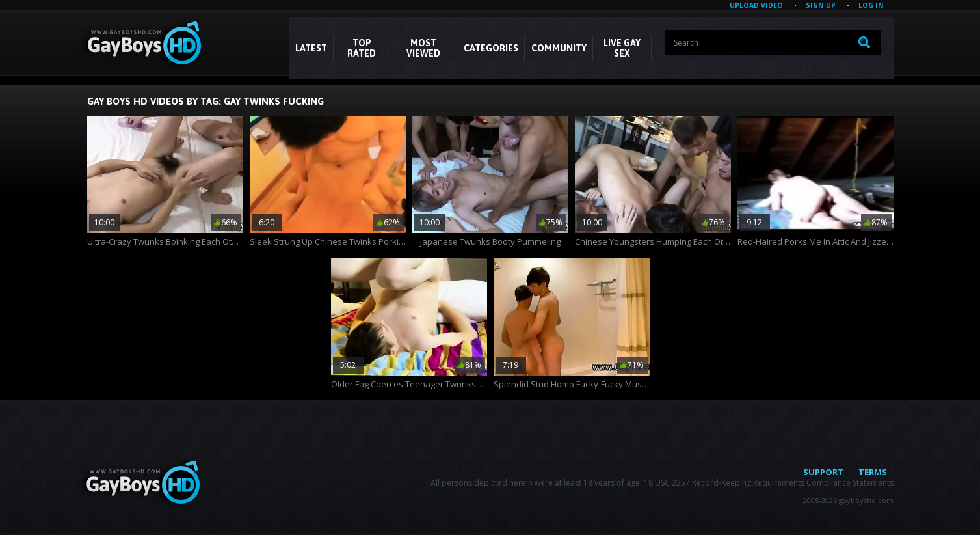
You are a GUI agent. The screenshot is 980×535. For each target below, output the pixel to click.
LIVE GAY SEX (622, 48)
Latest (311, 48)
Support (823, 472)
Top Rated (362, 48)
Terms (873, 472)
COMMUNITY (559, 48)
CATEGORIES (491, 48)
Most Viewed (423, 48)
